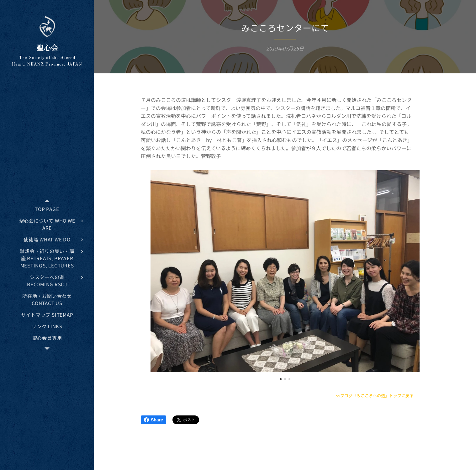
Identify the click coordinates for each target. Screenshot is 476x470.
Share (153, 420)
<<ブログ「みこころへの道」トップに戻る (375, 396)
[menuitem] (47, 209)
